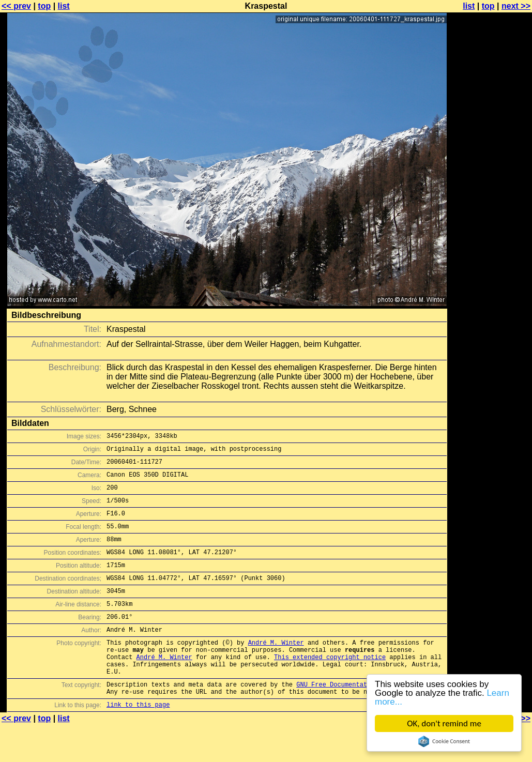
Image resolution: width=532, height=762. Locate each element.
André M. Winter (276, 669)
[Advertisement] (490, 256)
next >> (516, 6)
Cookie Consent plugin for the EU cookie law (444, 741)
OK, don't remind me (444, 723)
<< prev (16, 6)
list (64, 6)
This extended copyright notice (330, 686)
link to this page (138, 742)
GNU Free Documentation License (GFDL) (365, 718)
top (44, 6)
